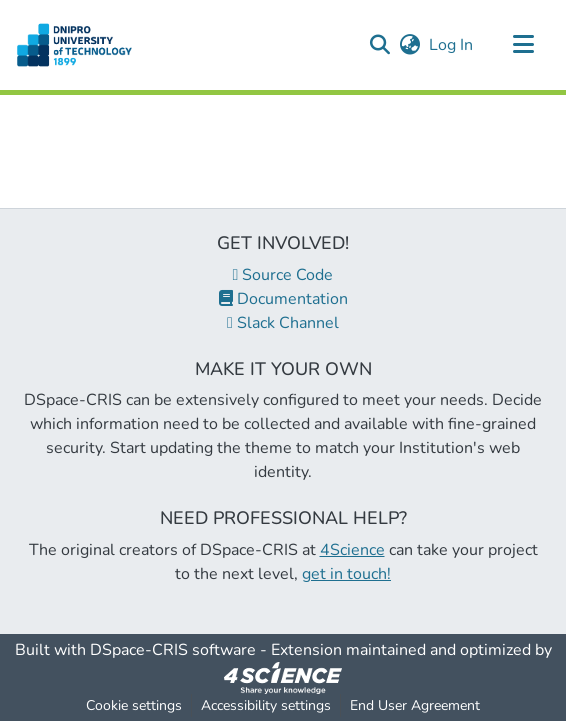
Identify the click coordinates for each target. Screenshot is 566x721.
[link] (283, 677)
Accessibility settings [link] (266, 705)
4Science (352, 550)
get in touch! (346, 574)
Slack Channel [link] (283, 323)
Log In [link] (452, 45)
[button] (74, 45)
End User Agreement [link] (415, 705)
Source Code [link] (283, 275)
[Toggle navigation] (523, 45)
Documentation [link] (283, 299)
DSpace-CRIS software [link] (173, 650)
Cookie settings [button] (134, 705)
